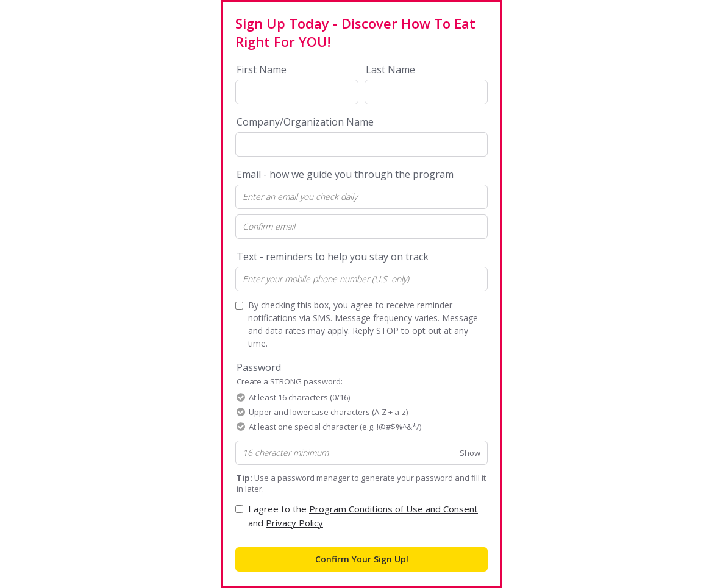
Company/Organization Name (305, 122)
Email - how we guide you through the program (345, 174)
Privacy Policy (294, 523)
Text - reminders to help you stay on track (333, 257)
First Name (262, 69)
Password (290, 374)
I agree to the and (363, 516)
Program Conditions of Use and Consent (394, 509)
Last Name (390, 69)
